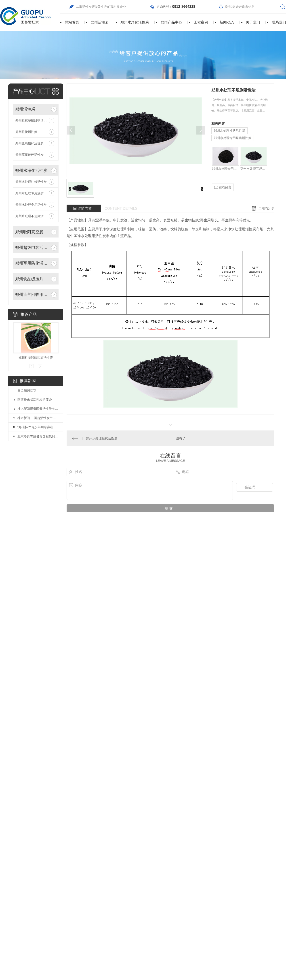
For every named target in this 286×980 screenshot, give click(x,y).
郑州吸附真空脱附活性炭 (32, 232)
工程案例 (201, 22)
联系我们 (279, 22)
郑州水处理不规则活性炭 (33, 216)
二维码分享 (266, 208)
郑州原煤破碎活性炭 (29, 143)
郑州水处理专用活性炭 (31, 205)
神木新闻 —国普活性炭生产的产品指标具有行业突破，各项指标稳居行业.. (38, 418)
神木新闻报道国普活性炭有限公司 (38, 409)
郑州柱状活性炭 (26, 132)
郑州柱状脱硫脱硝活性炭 (33, 120)
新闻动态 (227, 22)
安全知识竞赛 (27, 390)
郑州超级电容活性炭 (32, 248)
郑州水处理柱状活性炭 (31, 182)
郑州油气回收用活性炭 (32, 295)
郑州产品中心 (171, 22)
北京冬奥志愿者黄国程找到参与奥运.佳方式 (38, 436)
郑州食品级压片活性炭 (32, 279)
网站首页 (72, 22)
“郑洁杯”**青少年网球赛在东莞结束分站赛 (38, 427)
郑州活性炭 (100, 22)
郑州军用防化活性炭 (32, 263)
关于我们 (253, 22)
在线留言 (223, 187)
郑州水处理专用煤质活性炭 (34, 193)
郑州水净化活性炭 (135, 22)
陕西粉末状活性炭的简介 (35, 400)
